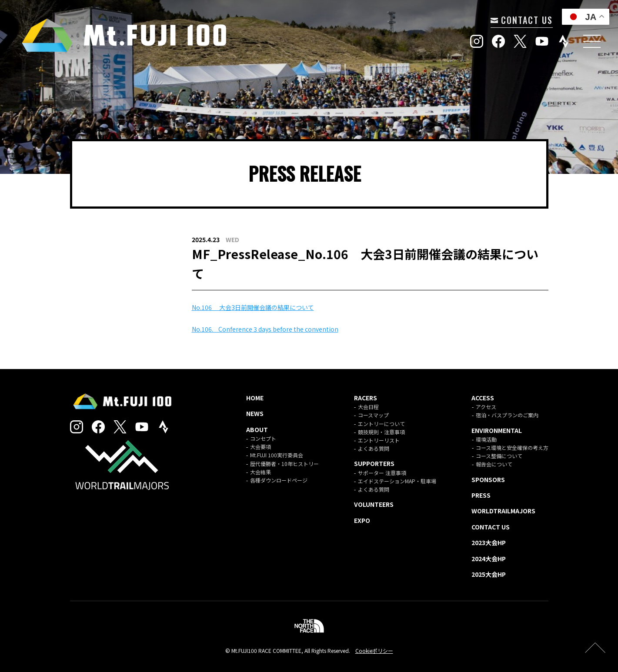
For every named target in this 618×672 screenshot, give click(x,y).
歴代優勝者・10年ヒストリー (284, 464)
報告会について (494, 464)
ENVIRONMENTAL (497, 430)
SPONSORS (488, 479)
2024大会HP (489, 559)
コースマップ (373, 415)
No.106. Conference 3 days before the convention (265, 329)
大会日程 (368, 407)
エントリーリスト (379, 440)
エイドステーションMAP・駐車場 (397, 481)
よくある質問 (374, 448)
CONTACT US (522, 20)
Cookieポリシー (374, 650)
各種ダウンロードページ (279, 480)
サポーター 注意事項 (382, 473)
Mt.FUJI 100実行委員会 (277, 455)
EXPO (362, 520)
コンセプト (263, 438)
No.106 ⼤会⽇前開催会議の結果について (253, 307)
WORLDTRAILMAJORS (503, 511)
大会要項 (261, 447)
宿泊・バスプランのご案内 (507, 415)
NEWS (255, 413)
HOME (255, 398)
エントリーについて (381, 424)
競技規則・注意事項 (381, 432)
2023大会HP (489, 542)
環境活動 (486, 439)
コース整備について (499, 456)
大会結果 (261, 472)
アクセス (486, 407)
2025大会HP (489, 574)
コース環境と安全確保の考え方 (512, 447)
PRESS (481, 495)
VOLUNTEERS (374, 504)
